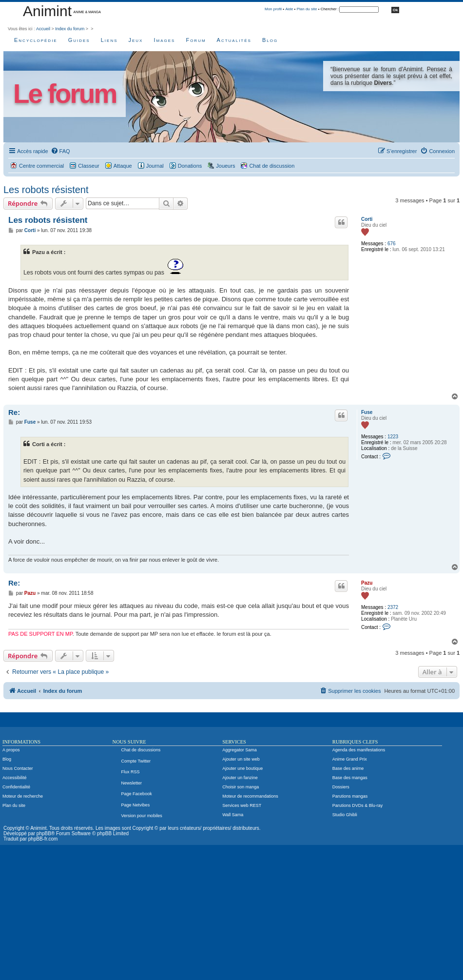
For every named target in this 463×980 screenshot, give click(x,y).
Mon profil (273, 9)
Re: (14, 412)
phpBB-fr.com (43, 839)
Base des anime (348, 768)
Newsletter (132, 783)
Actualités (234, 40)
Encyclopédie (36, 40)
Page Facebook (137, 794)
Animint (47, 11)
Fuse (367, 412)
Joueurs (225, 166)
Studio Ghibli (345, 815)
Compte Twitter (136, 761)
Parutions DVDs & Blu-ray (358, 805)
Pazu (367, 583)
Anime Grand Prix (350, 759)
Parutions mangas (350, 796)
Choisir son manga (241, 787)
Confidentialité (16, 787)
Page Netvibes (136, 805)
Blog (270, 40)
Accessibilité (15, 778)
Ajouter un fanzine (240, 778)
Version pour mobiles (142, 816)
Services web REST (242, 805)
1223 (393, 437)
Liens (109, 40)
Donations (190, 166)
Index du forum (70, 29)
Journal (155, 166)
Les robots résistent (46, 190)
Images (164, 40)
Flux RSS (131, 772)
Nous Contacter (18, 768)
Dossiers (341, 787)
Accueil (43, 29)
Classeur (88, 166)
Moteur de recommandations (250, 796)
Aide (289, 9)
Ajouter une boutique (242, 768)
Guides (79, 40)
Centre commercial (41, 166)
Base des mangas (350, 778)
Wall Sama (233, 815)
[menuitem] (60, 151)
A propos (11, 750)
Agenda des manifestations (359, 750)
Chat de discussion (272, 166)
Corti (367, 219)
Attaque (123, 166)
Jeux (136, 40)
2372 (393, 607)
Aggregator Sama (240, 750)
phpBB (44, 833)
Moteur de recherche (23, 796)
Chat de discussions (141, 750)
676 (392, 244)
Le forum (65, 94)
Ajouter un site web (241, 759)
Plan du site (307, 9)
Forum (196, 40)
